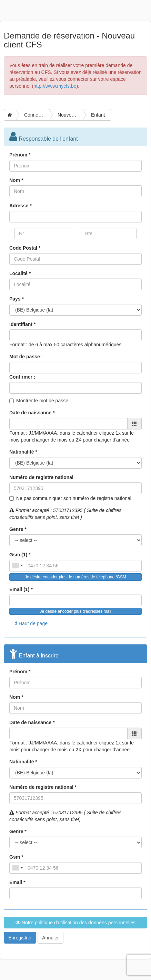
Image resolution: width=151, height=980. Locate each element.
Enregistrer (20, 938)
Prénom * (20, 155)
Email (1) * (21, 589)
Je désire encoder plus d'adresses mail (75, 611)
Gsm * (16, 857)
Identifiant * (22, 324)
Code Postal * (25, 248)
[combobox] (17, 566)
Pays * (17, 299)
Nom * (16, 180)
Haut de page (31, 623)
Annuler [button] (50, 938)
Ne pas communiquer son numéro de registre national (74, 498)
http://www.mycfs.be (55, 86)
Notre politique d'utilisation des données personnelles (75, 923)
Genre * (18, 529)
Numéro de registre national (41, 477)
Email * (17, 882)
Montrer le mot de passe (42, 401)
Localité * (20, 273)
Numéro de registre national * (43, 787)
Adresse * (21, 206)
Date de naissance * (32, 413)
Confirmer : (22, 377)
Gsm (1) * (20, 555)
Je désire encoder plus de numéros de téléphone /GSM (75, 577)
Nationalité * (23, 452)
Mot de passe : (26, 357)
